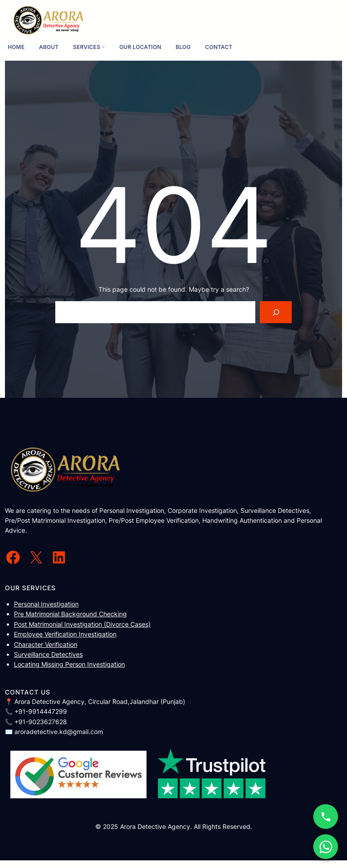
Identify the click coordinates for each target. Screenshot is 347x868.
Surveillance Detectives (48, 654)
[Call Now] (326, 817)
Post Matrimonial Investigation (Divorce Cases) (82, 624)
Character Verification (46, 644)
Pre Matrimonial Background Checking (70, 614)
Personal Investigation (46, 604)
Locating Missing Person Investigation (69, 664)
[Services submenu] (103, 47)
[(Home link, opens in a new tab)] (49, 20)
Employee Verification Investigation (65, 634)
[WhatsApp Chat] (326, 847)
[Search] (276, 312)
